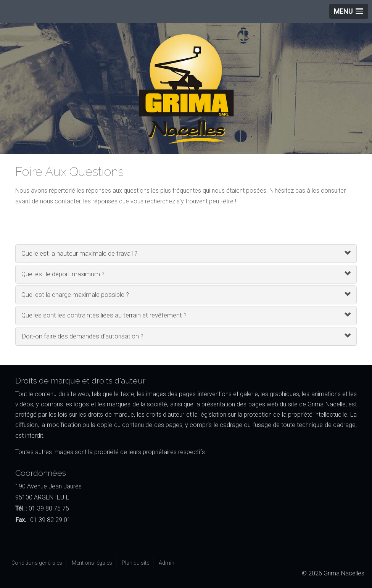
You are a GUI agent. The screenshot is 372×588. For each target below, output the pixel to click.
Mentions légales (92, 563)
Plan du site (135, 563)
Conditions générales (37, 563)
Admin (167, 563)
